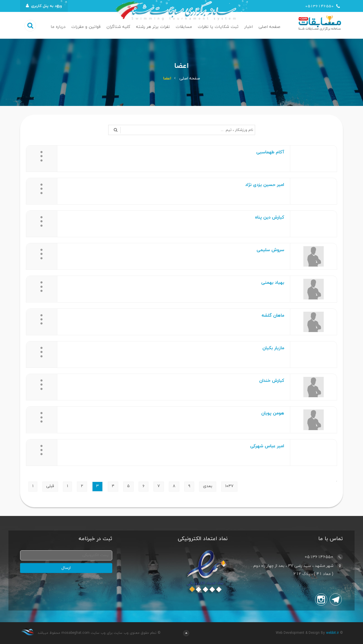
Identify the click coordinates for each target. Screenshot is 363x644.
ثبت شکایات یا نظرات (218, 27)
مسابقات (184, 27)
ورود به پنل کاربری (44, 6)
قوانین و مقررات (86, 27)
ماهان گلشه (273, 316)
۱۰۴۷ (229, 486)
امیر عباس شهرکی (267, 446)
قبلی (50, 486)
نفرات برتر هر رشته (153, 27)
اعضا (167, 78)
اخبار (249, 27)
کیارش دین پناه (270, 218)
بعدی (208, 486)
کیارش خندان (272, 381)
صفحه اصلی (269, 27)
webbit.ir (332, 633)
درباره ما (58, 27)
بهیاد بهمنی (273, 283)
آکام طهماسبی (270, 152)
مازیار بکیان (273, 348)
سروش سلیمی (270, 250)
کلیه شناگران (118, 27)
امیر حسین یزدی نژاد (265, 185)
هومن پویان (273, 413)
